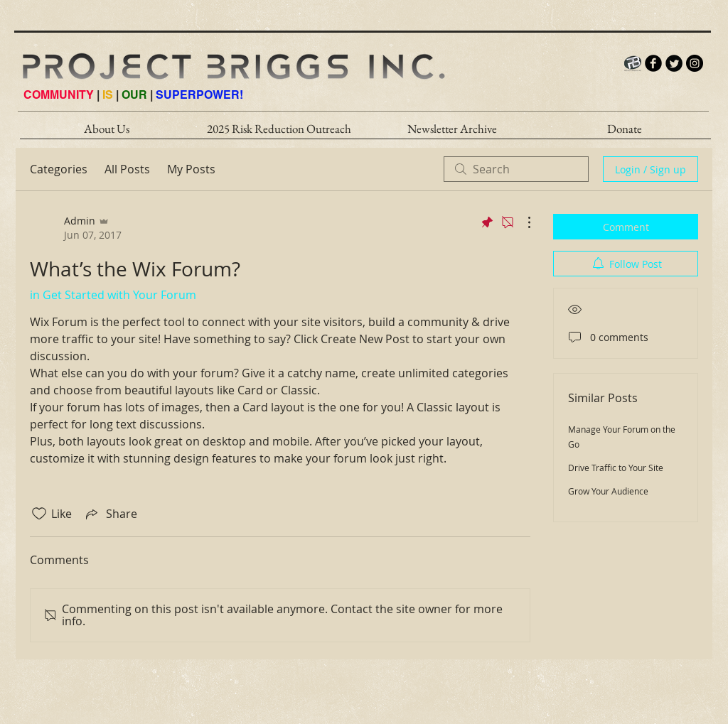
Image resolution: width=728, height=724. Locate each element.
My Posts (191, 169)
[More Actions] (522, 222)
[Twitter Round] (674, 63)
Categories (59, 169)
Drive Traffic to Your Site (616, 468)
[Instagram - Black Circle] (695, 63)
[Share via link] (110, 514)
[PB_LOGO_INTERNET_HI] (633, 63)
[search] (516, 169)
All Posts (127, 169)
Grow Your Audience (608, 491)
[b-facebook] (653, 63)
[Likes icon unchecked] (39, 514)
